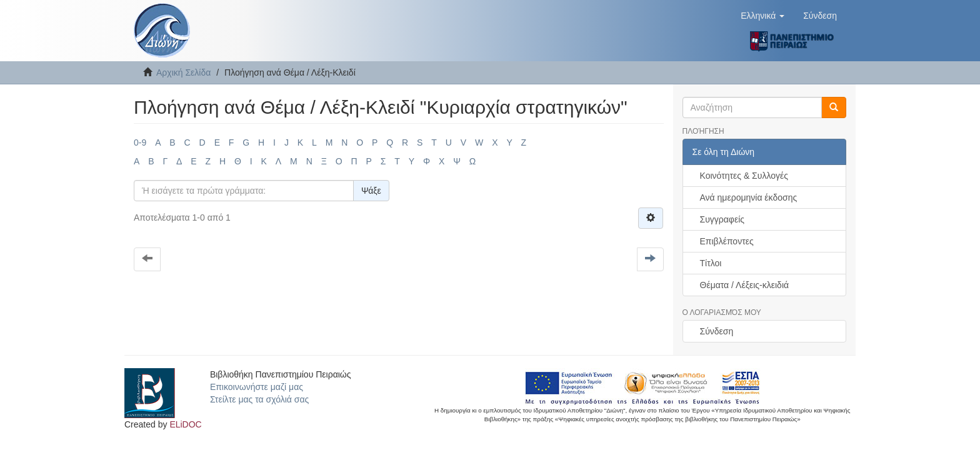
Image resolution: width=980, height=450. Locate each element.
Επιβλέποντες (727, 241)
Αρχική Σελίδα (183, 72)
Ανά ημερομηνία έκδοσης (749, 197)
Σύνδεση (717, 331)
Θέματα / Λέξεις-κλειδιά (745, 285)
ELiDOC (185, 424)
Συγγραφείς (722, 219)
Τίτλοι (711, 263)
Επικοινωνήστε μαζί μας (257, 387)
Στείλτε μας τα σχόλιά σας (259, 399)
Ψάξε (371, 191)
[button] (762, 16)
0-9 (140, 142)
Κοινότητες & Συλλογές (744, 176)
